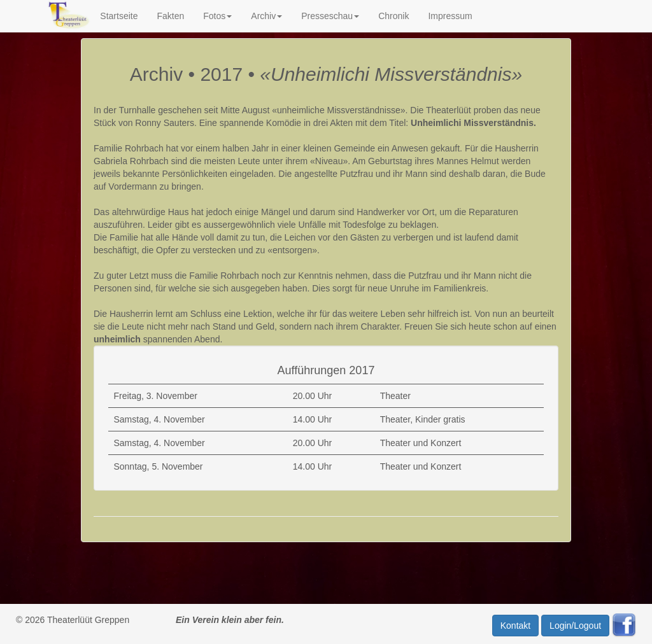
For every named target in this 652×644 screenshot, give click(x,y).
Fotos (217, 16)
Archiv (266, 16)
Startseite (119, 16)
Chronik (393, 16)
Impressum (450, 16)
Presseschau (330, 16)
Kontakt (515, 626)
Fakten (170, 16)
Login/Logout (575, 626)
